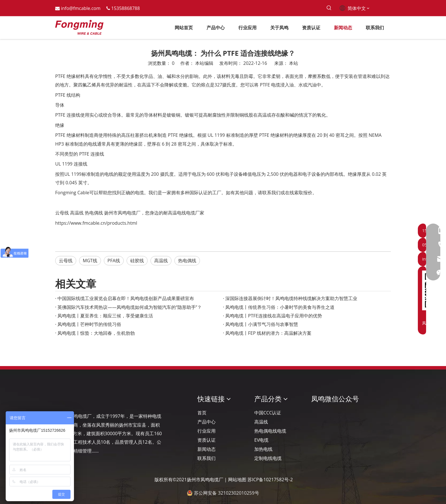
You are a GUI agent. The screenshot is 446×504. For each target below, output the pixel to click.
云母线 (62, 213)
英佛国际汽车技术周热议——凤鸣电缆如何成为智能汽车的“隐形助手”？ (130, 307)
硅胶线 (137, 261)
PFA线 (114, 261)
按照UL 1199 (68, 174)
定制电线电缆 (268, 458)
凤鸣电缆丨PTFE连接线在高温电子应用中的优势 (274, 316)
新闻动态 (207, 449)
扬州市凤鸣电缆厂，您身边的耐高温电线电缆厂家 (154, 213)
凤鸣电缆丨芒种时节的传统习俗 (89, 324)
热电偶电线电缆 (270, 431)
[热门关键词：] (329, 8)
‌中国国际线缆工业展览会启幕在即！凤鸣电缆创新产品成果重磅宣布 (126, 298)
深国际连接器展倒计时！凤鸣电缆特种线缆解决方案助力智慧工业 (291, 298)
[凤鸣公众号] (316, 414)
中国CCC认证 (268, 413)
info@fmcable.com (81, 8)
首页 (202, 413)
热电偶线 (94, 213)
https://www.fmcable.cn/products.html (96, 223)
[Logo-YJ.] (60, 399)
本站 (294, 63)
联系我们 (207, 458)
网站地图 (237, 480)
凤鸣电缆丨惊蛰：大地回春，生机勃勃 (96, 333)
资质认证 (207, 440)
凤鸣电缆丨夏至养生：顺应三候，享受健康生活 (105, 316)
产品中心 (207, 422)
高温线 (77, 213)
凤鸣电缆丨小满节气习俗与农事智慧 (262, 324)
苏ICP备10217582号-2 (270, 480)
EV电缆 (261, 440)
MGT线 (90, 261)
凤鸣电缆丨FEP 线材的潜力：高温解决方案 (268, 333)
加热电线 (263, 449)
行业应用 (207, 431)
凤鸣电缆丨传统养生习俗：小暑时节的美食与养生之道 (280, 307)
